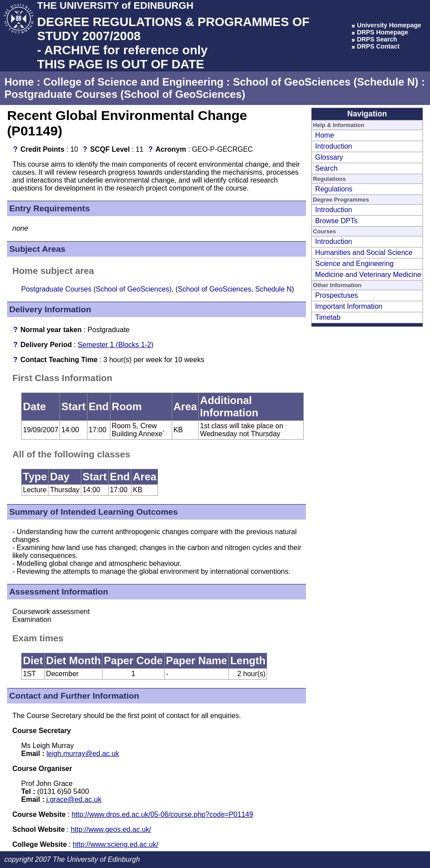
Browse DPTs (336, 221)
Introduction (334, 146)
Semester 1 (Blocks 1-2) (116, 345)
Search (326, 168)
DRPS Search (377, 39)
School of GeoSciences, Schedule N (235, 289)
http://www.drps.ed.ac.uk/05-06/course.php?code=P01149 (162, 814)
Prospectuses (337, 295)
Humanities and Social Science (364, 253)
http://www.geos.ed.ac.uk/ (111, 829)
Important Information (349, 306)
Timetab (328, 317)
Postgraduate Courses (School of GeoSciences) (125, 94)
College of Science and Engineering (133, 82)
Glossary (329, 157)
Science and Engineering (355, 264)
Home (19, 82)
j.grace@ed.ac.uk (74, 799)
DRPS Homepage (382, 32)
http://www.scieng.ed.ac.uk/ (116, 844)
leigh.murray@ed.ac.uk (83, 754)
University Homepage (389, 25)
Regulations (334, 189)
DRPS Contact (378, 46)
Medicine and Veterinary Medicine (368, 275)
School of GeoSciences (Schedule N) (325, 82)
